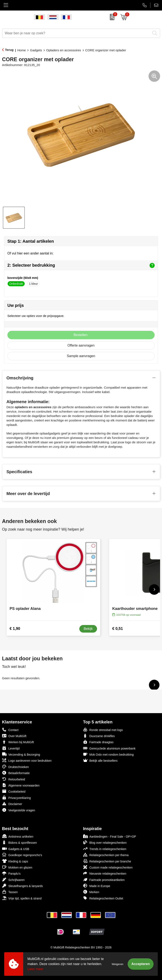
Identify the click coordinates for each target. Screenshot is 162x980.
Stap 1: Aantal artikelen (31, 241)
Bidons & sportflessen (20, 842)
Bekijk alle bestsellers (100, 760)
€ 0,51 (117, 629)
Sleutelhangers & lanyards (22, 886)
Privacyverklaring (17, 798)
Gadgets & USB (16, 849)
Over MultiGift (14, 736)
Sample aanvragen (81, 356)
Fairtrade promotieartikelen (104, 880)
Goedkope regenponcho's (22, 855)
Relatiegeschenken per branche (107, 861)
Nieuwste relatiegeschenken (105, 873)
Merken (91, 892)
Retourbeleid (14, 779)
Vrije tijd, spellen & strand (22, 898)
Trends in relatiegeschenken (105, 849)
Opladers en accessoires (64, 50)
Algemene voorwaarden (21, 785)
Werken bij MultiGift (18, 742)
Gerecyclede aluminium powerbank (109, 748)
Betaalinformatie (16, 773)
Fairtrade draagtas (98, 742)
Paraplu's (11, 873)
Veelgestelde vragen (19, 810)
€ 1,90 (15, 629)
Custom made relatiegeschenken (108, 867)
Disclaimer (12, 804)
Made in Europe (97, 886)
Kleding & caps (15, 861)
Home (22, 50)
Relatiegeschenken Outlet (103, 898)
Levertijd (11, 748)
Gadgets (36, 50)
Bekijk (88, 629)
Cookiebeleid (14, 791)
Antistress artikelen (18, 836)
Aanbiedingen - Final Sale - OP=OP (110, 836)
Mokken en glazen (17, 867)
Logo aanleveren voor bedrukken (27, 760)
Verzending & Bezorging (21, 754)
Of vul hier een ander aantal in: (30, 253)
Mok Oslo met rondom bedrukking (108, 754)
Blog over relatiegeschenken (105, 842)
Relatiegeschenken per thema (106, 855)
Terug (9, 50)
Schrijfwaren (13, 880)
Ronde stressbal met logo (103, 730)
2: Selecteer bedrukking (81, 265)
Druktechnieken (16, 767)
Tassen (10, 892)
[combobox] (76, 33)
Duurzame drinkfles (99, 736)
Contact (10, 730)
